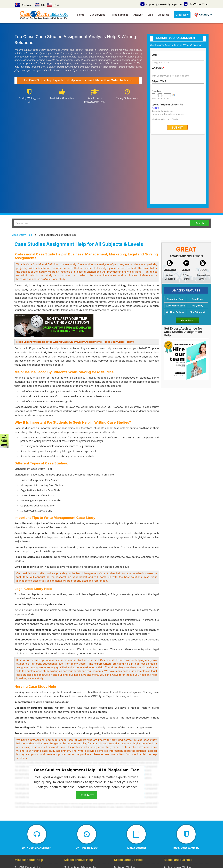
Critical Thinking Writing (81, 823)
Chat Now (87, 729)
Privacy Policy (73, 835)
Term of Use (92, 835)
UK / (86, 844)
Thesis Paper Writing (178, 819)
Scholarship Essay (77, 810)
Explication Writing (77, 814)
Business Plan (25, 814)
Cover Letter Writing (128, 819)
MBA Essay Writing (28, 801)
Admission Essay (76, 806)
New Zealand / (135, 844)
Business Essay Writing (30, 810)
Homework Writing (177, 810)
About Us (165, 15)
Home (81, 15)
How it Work (45, 835)
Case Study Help (22, 169)
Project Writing (125, 806)
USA (53, 5)
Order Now (182, 15)
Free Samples (120, 15)
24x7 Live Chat (196, 4)
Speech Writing (125, 810)
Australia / (75, 844)
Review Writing (75, 819)
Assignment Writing (177, 801)
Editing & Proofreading (129, 823)
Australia (24, 5)
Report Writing (125, 801)
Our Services (98, 15)
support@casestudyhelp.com (161, 4)
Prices (59, 835)
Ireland (150, 844)
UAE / (120, 844)
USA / (95, 844)
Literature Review (27, 819)
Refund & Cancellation (115, 835)
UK (40, 5)
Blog (150, 15)
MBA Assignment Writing (31, 806)
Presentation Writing (128, 814)
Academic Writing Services (182, 823)
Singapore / (107, 844)
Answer (138, 15)
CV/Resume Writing (28, 823)
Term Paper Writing (177, 806)
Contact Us (38, 838)
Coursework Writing (178, 814)
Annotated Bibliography (80, 801)
